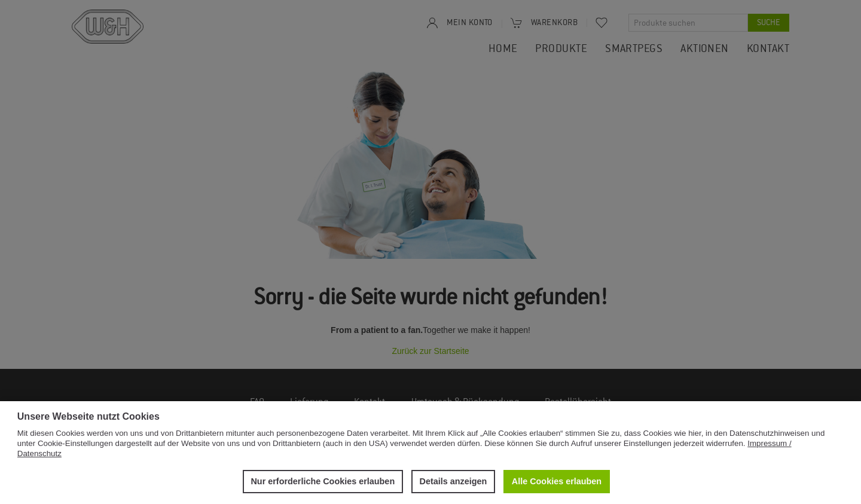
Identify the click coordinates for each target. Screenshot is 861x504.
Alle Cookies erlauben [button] (557, 481)
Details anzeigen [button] (454, 481)
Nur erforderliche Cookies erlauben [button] (323, 481)
